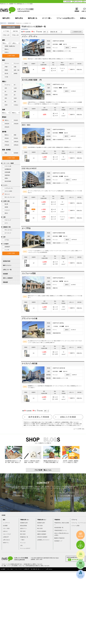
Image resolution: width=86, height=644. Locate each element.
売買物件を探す (24, 523)
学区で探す (23, 531)
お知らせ (5, 531)
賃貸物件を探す (41, 523)
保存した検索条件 (8, 278)
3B (33, 70)
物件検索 (67, 1)
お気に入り (78, 1)
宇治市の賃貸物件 (42, 531)
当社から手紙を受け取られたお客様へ (62, 534)
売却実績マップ (58, 541)
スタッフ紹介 (6, 528)
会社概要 (5, 526)
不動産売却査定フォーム (61, 530)
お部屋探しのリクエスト (43, 540)
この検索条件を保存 (77, 32)
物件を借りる (33, 18)
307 (34, 263)
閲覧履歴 (5, 282)
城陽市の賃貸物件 (42, 534)
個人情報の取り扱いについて (38, 569)
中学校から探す (15, 35)
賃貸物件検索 (7, 261)
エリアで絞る (6, 31)
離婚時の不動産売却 (59, 538)
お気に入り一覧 (7, 270)
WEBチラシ (6, 543)
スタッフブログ (7, 534)
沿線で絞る (15, 31)
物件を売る (19, 18)
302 (34, 353)
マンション (23, 543)
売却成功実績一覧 (59, 528)
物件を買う (6, 18)
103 (34, 158)
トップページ (6, 523)
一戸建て (22, 540)
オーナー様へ (47, 18)
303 (34, 398)
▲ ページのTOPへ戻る (79, 429)
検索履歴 (5, 274)
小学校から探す (6, 35)
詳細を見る (79, 70)
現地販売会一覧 (24, 537)
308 (33, 218)
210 (33, 211)
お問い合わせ (6, 540)
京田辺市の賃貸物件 (42, 537)
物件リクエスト (7, 265)
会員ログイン (23, 528)
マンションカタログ (25, 548)
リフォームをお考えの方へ (66, 18)
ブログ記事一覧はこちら (43, 470)
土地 (21, 545)
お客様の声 (6, 537)
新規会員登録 (23, 526)
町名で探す (23, 534)
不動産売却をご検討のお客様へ (62, 524)
